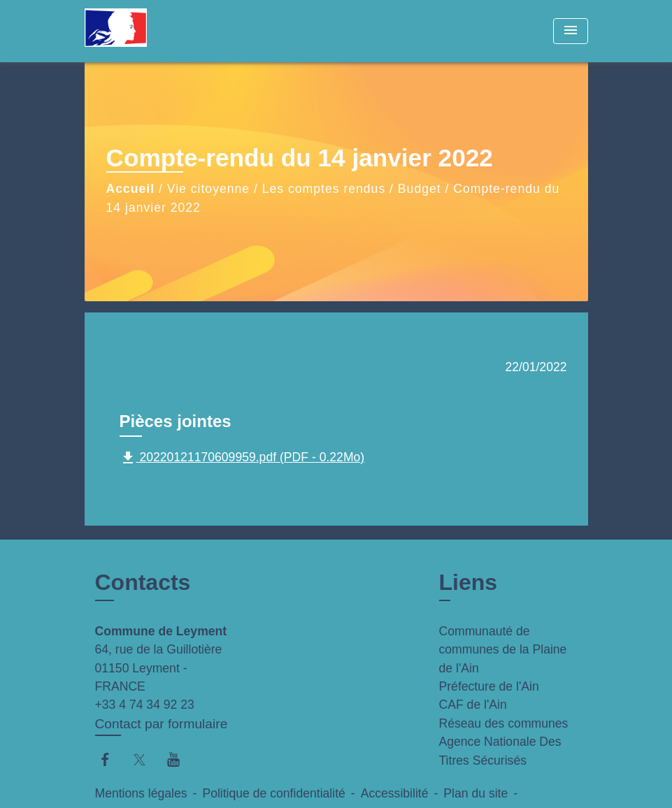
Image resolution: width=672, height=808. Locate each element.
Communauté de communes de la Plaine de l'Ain (503, 650)
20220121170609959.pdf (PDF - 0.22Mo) (242, 458)
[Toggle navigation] (571, 31)
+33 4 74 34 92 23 (145, 705)
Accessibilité (395, 793)
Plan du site (476, 793)
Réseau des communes (504, 723)
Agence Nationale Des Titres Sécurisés (500, 751)
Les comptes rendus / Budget (352, 189)
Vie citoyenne (208, 189)
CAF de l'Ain (473, 705)
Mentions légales (141, 793)
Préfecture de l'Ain (489, 686)
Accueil (131, 189)
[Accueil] (172, 31)
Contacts (143, 582)
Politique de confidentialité (273, 793)
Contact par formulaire (162, 724)
